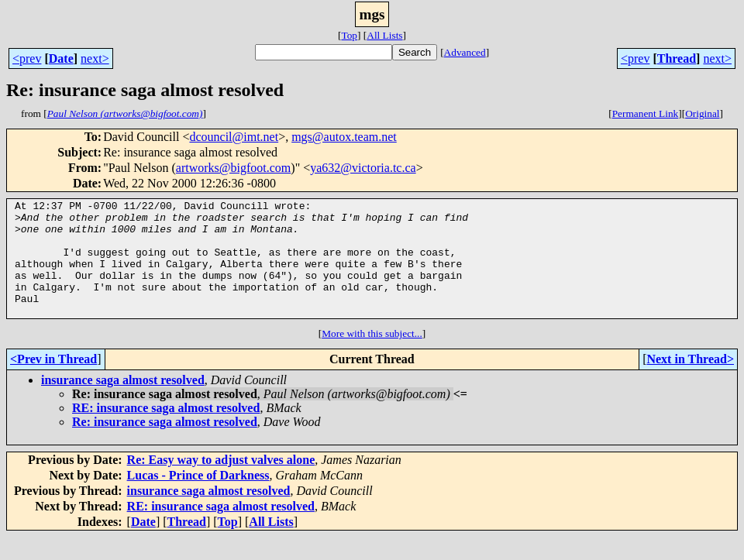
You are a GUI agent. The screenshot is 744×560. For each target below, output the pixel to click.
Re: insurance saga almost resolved (165, 445)
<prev (27, 58)
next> (95, 58)
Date (61, 58)
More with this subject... (372, 357)
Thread (677, 58)
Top (349, 35)
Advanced (465, 52)
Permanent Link (646, 113)
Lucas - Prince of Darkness (198, 498)
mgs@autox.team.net (344, 137)
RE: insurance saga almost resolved (166, 431)
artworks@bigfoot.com (233, 168)
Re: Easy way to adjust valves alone (221, 483)
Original (702, 113)
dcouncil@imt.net (234, 137)
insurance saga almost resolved (123, 403)
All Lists (384, 35)
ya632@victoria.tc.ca (363, 168)
